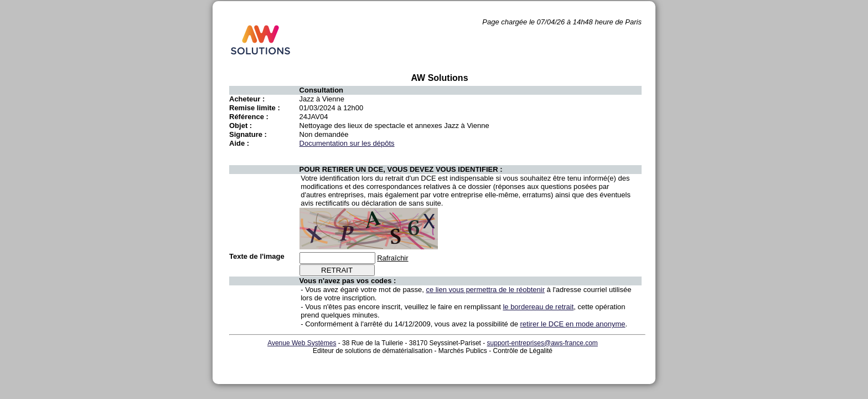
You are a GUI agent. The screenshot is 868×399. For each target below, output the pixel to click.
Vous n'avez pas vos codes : (348, 281)
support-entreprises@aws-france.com (542, 343)
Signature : (248, 134)
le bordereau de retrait (538, 307)
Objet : (241, 126)
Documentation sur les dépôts (347, 143)
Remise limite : (255, 108)
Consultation (321, 90)
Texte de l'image (257, 256)
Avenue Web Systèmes (302, 343)
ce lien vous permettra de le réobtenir (485, 290)
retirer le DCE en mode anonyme (573, 324)
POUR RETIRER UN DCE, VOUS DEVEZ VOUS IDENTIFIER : (401, 169)
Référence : (249, 117)
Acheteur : (247, 99)
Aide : (239, 143)
